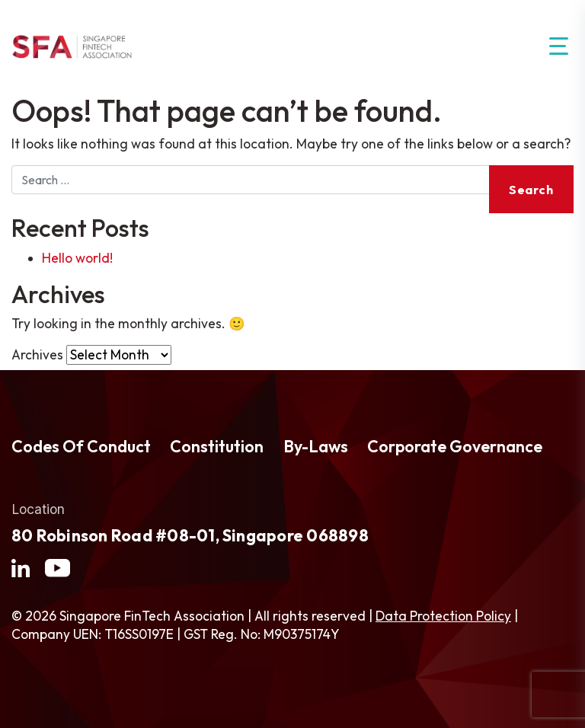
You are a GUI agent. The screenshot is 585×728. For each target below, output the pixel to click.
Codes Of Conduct (81, 447)
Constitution (217, 447)
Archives (37, 355)
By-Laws (316, 447)
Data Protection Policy (443, 616)
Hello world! (77, 258)
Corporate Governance (455, 447)
